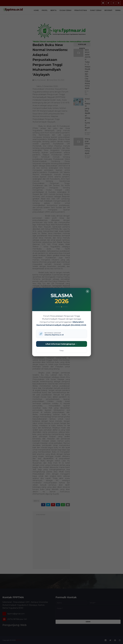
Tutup (61, 351)
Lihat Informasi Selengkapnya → (61, 344)
